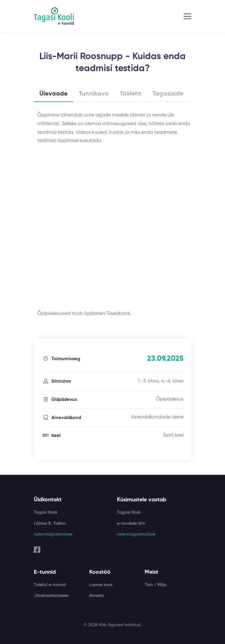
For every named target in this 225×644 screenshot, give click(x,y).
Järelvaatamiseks (51, 596)
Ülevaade (54, 94)
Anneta (96, 596)
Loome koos (101, 585)
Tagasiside (168, 94)
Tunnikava (94, 94)
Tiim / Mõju (156, 585)
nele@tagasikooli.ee (53, 534)
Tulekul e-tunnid (50, 585)
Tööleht (131, 94)
